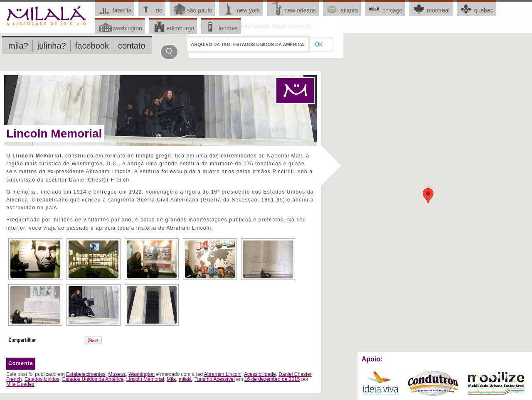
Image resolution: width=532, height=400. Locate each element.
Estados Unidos (42, 379)
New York (248, 10)
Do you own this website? (407, 186)
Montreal (438, 10)
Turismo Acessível (215, 379)
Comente (21, 363)
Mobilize (496, 383)
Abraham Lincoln (223, 374)
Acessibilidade (260, 374)
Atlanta (349, 10)
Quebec (484, 10)
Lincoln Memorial (54, 134)
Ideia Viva (381, 383)
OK (463, 186)
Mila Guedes (20, 384)
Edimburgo (180, 28)
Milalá (47, 16)
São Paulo (200, 10)
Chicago (392, 10)
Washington (127, 28)
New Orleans (300, 10)
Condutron (433, 383)
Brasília (122, 10)
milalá (185, 379)
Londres (228, 28)
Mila (171, 379)
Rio (159, 10)
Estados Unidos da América (93, 379)
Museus (117, 374)
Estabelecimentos (86, 374)
